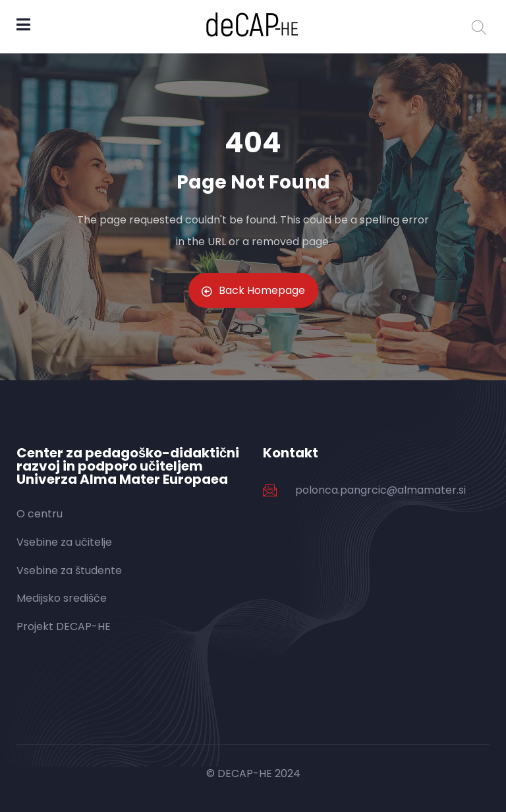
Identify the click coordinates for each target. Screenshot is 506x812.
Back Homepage (253, 290)
